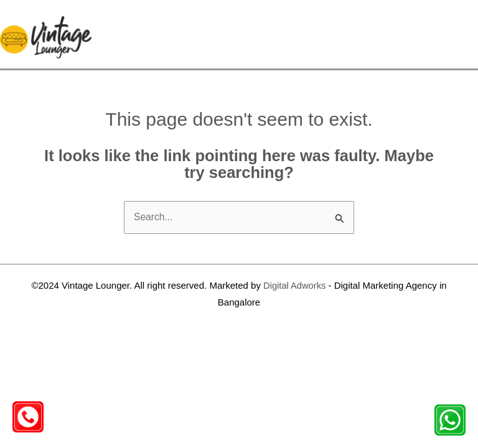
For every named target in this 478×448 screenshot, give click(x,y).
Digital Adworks (295, 272)
